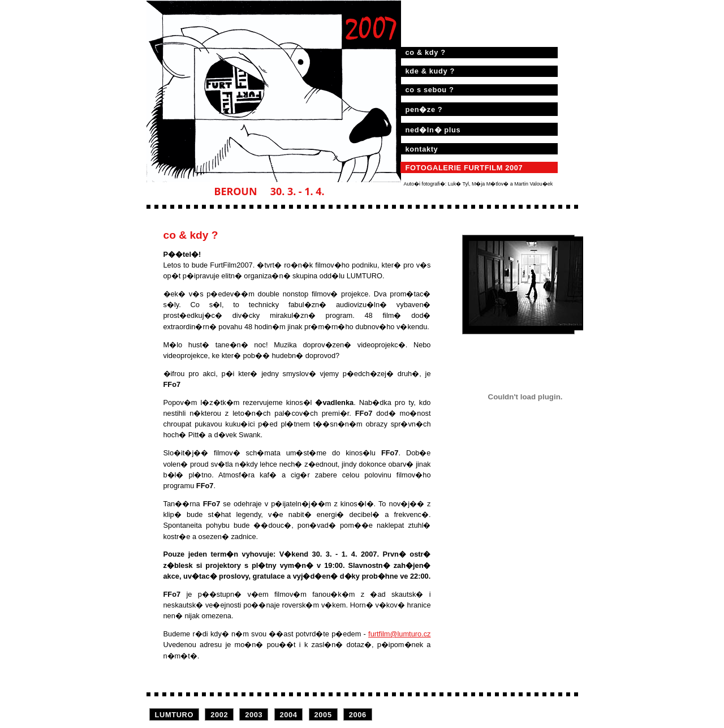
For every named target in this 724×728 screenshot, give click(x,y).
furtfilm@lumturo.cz (399, 634)
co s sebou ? (430, 90)
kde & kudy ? (430, 71)
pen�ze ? (424, 109)
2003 (254, 715)
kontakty (422, 149)
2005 (323, 715)
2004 (288, 715)
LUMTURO (174, 715)
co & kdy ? (426, 52)
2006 (358, 715)
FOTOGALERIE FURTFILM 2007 (464, 168)
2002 (219, 715)
